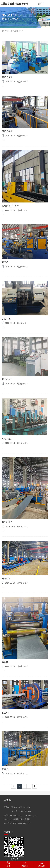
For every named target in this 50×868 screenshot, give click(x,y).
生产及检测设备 (17, 31)
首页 (7, 31)
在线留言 (25, 864)
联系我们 (42, 864)
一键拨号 (8, 864)
